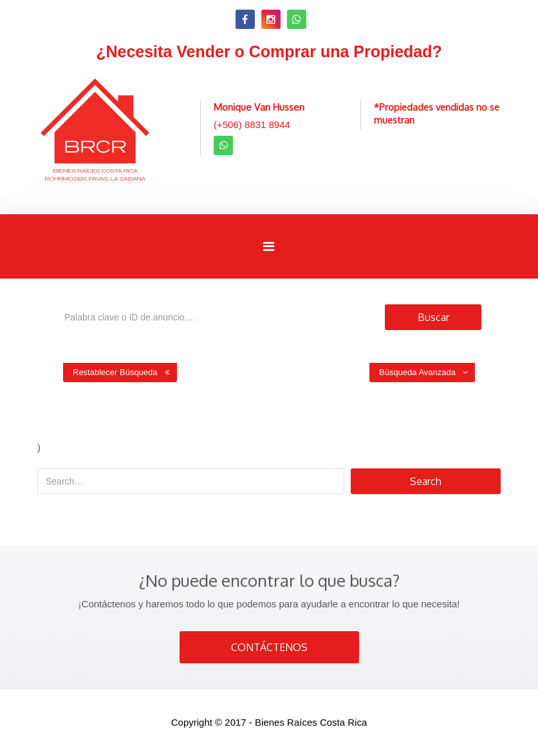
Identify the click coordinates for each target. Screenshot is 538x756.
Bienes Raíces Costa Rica (311, 722)
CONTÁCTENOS (269, 647)
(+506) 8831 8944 (252, 124)
